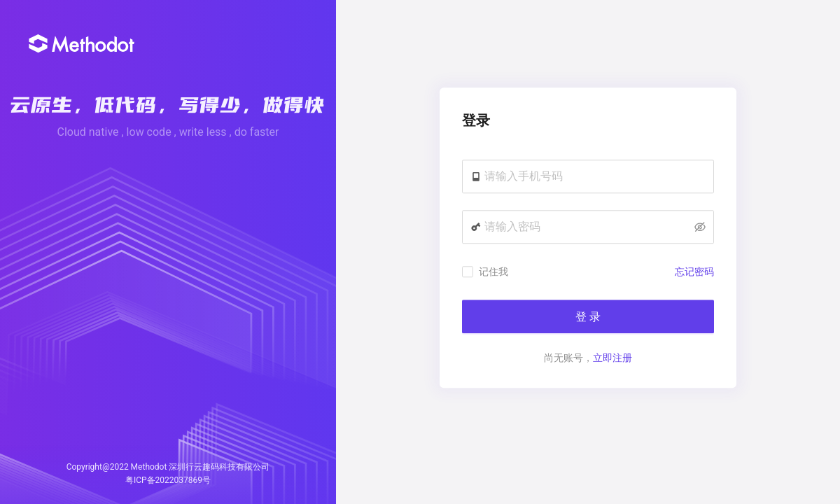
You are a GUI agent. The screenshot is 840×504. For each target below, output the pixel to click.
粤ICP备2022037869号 (168, 480)
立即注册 (612, 358)
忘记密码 (694, 272)
